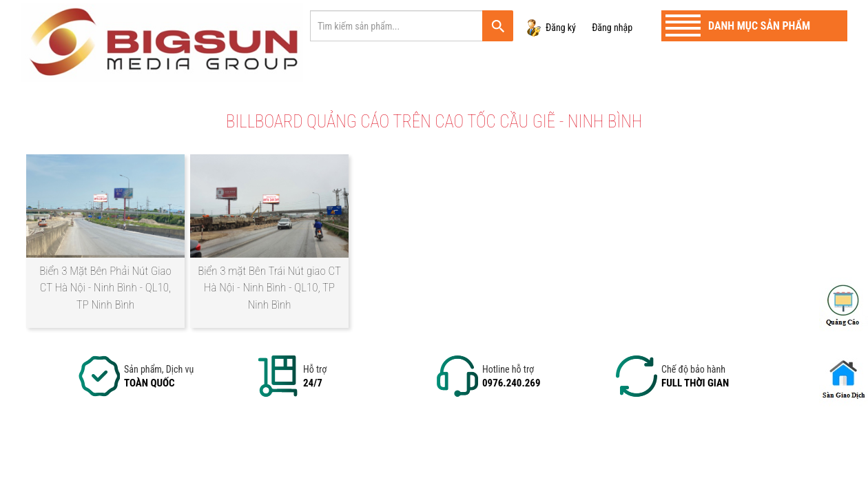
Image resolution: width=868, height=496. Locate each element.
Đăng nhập (612, 28)
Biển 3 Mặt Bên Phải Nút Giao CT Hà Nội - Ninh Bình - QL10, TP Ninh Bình (105, 288)
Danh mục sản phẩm (759, 26)
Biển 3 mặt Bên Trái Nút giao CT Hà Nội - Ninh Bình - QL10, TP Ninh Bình (269, 288)
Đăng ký (561, 28)
